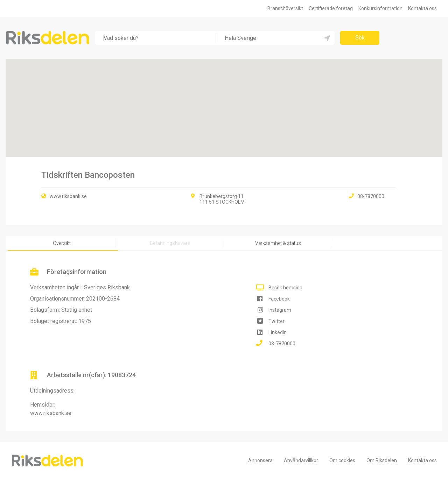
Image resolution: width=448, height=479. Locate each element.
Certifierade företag (331, 8)
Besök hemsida (285, 288)
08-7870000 (282, 344)
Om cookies (342, 460)
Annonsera (260, 460)
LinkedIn (278, 332)
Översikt (62, 243)
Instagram (280, 310)
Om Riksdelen (382, 460)
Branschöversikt (285, 8)
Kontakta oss (422, 8)
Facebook (279, 299)
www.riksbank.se (68, 196)
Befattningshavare (170, 243)
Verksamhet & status (278, 243)
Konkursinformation (380, 8)
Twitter (276, 321)
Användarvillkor (301, 460)
